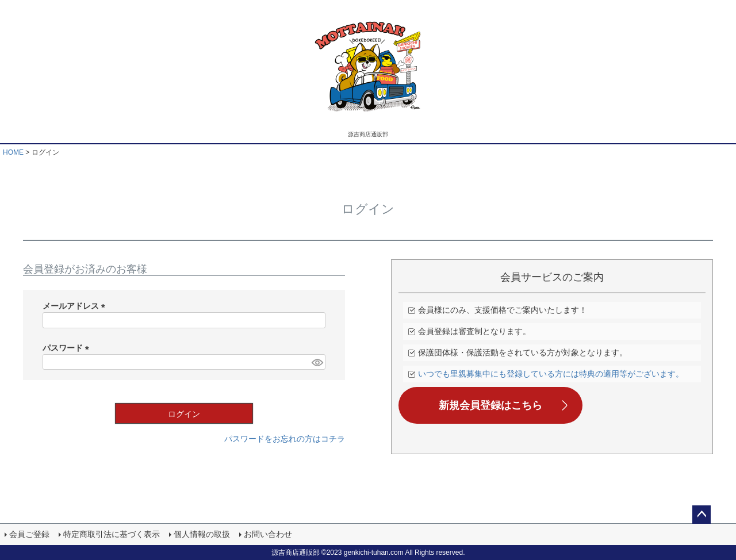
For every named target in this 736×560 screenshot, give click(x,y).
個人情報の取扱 (202, 534)
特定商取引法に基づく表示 (112, 534)
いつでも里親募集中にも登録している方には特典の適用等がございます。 (551, 374)
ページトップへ (701, 515)
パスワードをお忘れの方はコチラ (285, 439)
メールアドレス (76, 306)
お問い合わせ (268, 534)
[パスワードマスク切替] (317, 362)
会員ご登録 (29, 534)
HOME (13, 152)
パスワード (68, 348)
